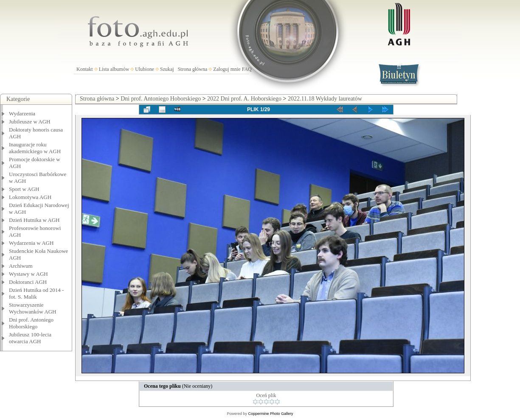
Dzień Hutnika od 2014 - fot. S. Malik (36, 293)
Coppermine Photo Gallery (270, 414)
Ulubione (145, 69)
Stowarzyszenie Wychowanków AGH (33, 308)
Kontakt (85, 69)
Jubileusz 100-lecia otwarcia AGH (30, 338)
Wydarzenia (22, 113)
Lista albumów (114, 69)
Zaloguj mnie (227, 69)
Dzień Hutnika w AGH (34, 220)
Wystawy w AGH (28, 274)
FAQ (247, 69)
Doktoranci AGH (28, 282)
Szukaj (167, 69)
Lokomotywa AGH (30, 197)
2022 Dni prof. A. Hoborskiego (244, 99)
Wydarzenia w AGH (31, 243)
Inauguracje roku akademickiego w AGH (35, 148)
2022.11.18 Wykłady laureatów (325, 99)
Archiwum (21, 266)
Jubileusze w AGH (30, 122)
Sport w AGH (24, 189)
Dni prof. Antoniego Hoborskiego (31, 323)
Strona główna (193, 69)
